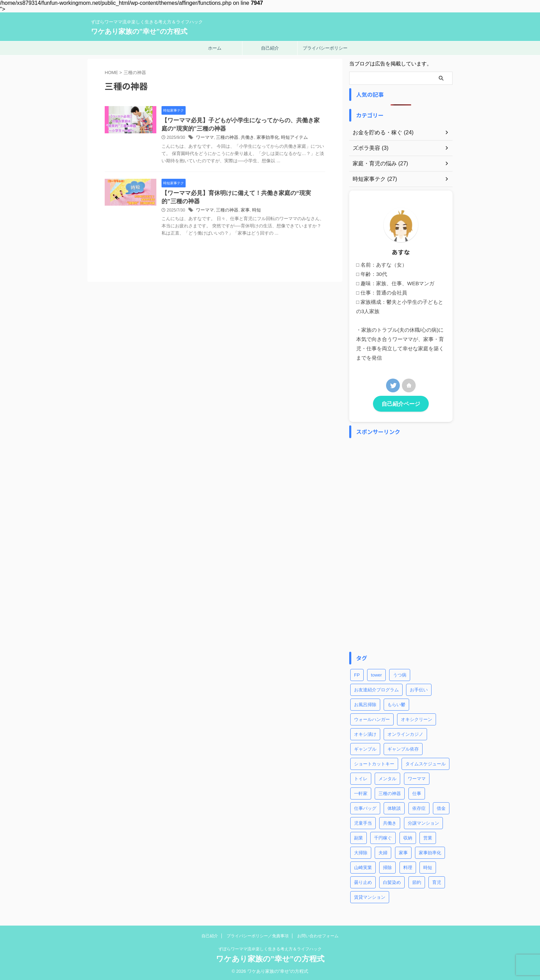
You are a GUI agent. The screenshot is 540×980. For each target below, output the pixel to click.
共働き (261, 139)
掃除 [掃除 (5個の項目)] (387, 866)
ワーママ (221, 139)
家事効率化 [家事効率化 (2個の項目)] (430, 852)
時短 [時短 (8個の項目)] (428, 866)
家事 (259, 220)
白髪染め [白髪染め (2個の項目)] (392, 881)
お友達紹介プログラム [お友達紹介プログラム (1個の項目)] (376, 689)
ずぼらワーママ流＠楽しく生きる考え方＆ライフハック (270, 948)
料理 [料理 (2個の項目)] (408, 866)
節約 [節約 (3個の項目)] (417, 881)
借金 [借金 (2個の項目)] (441, 807)
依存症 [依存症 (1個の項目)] (419, 807)
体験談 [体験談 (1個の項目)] (394, 807)
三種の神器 (242, 139)
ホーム (215, 48)
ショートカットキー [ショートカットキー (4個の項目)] (374, 763)
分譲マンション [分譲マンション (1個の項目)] (423, 822)
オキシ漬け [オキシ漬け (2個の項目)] (365, 733)
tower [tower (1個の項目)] (376, 674)
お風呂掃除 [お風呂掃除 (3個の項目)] (365, 704)
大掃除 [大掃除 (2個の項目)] (361, 852)
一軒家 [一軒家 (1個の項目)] (361, 792)
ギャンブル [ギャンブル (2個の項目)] (365, 748)
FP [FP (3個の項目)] (357, 674)
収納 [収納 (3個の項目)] (408, 837)
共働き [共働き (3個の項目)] (390, 822)
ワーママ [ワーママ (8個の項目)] (417, 778)
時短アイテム (305, 139)
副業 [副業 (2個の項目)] (359, 837)
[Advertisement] (401, 544)
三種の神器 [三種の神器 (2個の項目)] (390, 792)
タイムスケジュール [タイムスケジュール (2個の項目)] (425, 763)
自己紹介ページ (401, 403)
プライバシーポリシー (325, 48)
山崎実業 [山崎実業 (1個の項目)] (363, 866)
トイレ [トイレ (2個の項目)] (361, 778)
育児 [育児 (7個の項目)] (437, 881)
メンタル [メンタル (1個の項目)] (387, 778)
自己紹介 (270, 48)
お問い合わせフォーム (318, 935)
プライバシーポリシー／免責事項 (258, 935)
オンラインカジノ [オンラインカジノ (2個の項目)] (405, 733)
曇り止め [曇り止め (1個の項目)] (363, 881)
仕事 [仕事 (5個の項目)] (417, 792)
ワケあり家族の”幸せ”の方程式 (139, 31)
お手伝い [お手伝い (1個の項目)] (419, 689)
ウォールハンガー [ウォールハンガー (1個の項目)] (372, 718)
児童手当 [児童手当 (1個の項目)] (363, 822)
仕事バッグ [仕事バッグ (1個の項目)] (365, 807)
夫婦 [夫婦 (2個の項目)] (383, 852)
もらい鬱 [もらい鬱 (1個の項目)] (396, 704)
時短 (270, 220)
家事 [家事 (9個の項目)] (403, 852)
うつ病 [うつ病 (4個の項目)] (400, 674)
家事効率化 (280, 139)
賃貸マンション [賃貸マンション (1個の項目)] (370, 896)
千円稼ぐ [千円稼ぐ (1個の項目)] (383, 837)
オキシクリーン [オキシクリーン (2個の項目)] (417, 718)
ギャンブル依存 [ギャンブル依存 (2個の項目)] (403, 748)
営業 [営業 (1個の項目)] (428, 837)
